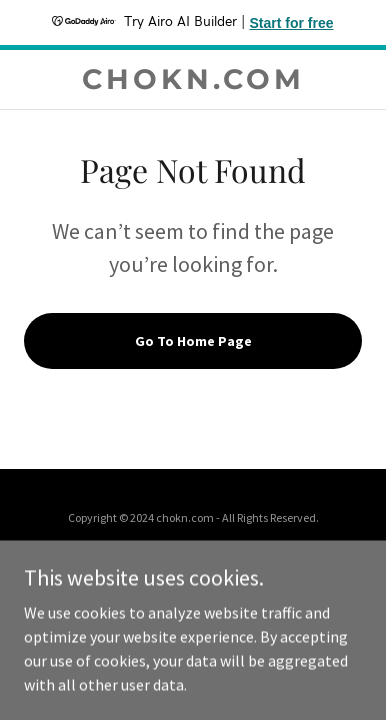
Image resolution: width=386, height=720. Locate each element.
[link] (193, 79)
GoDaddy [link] (223, 559)
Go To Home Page (193, 341)
